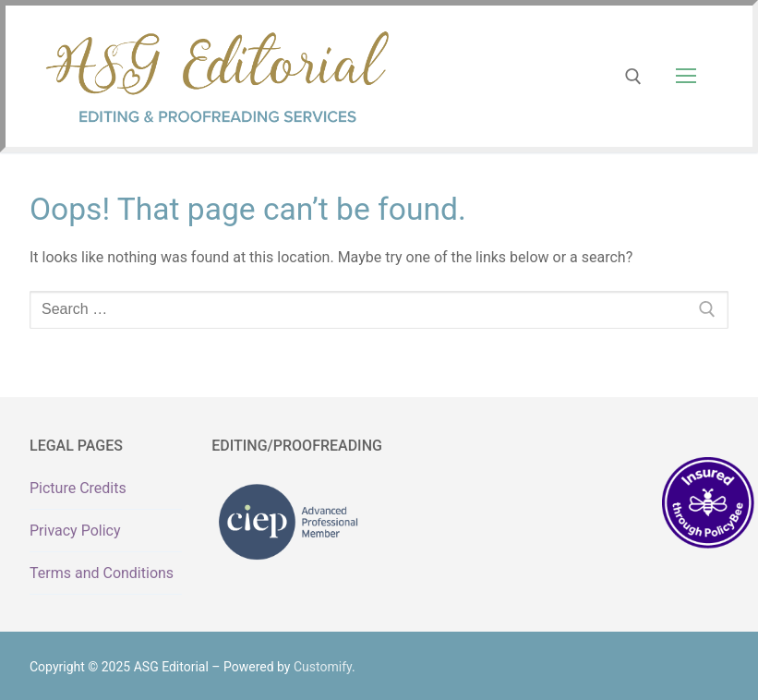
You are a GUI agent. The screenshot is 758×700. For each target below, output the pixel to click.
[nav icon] (686, 77)
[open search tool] (633, 77)
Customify (323, 667)
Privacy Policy (75, 531)
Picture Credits (78, 488)
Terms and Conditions (102, 573)
